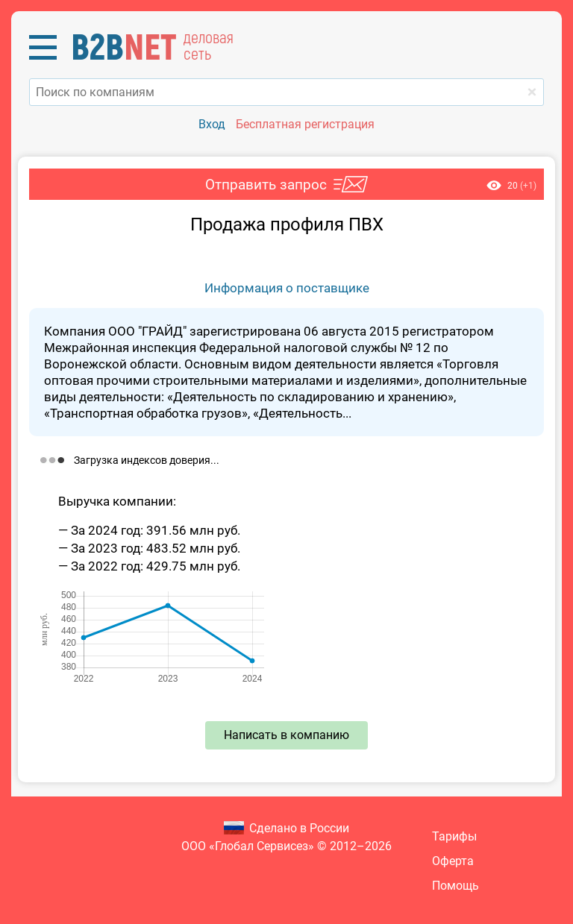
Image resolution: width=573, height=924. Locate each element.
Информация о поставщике (287, 288)
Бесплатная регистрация (305, 124)
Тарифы (454, 836)
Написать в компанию (286, 735)
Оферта (453, 861)
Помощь (455, 886)
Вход (212, 124)
